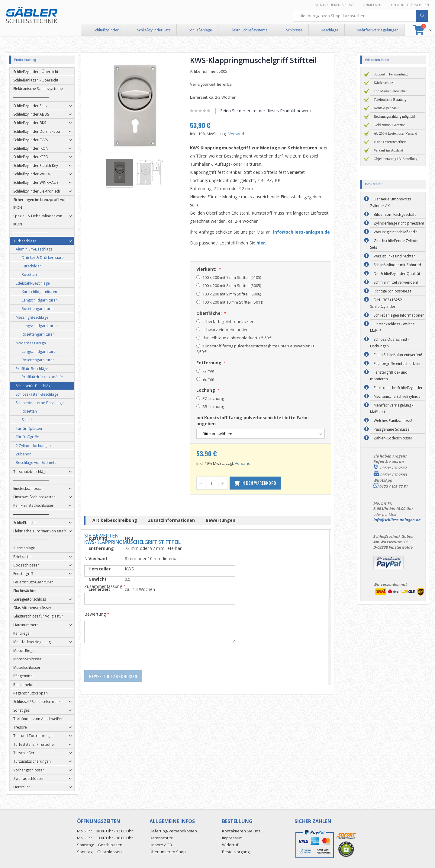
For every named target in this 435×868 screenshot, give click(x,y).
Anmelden (373, 5)
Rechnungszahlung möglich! (395, 116)
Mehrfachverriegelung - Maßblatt (392, 408)
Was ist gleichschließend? (395, 232)
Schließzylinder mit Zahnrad (397, 265)
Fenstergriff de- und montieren (389, 376)
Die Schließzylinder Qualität (397, 274)
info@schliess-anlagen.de (311, 232)
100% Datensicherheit (390, 142)
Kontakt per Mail (386, 108)
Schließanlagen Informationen (399, 315)
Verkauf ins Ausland (388, 150)
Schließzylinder (106, 30)
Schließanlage (200, 30)
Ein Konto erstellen (410, 5)
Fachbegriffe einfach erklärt (397, 364)
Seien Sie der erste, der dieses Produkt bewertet (277, 111)
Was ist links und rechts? (394, 256)
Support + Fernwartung (391, 74)
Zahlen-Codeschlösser (393, 438)
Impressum (232, 838)
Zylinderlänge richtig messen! (399, 223)
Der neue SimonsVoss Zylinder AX (390, 202)
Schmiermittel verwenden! (396, 282)
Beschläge (330, 30)
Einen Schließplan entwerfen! (398, 355)
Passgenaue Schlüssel (392, 429)
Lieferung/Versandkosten (173, 831)
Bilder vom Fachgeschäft (395, 214)
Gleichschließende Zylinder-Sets (396, 244)
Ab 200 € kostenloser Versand (395, 133)
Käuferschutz (383, 83)
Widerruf (230, 845)
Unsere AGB (161, 845)
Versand (246, 134)
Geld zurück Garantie (389, 125)
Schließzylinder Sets (154, 30)
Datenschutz (161, 838)
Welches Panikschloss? (393, 421)
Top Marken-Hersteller (390, 91)
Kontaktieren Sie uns (335, 5)
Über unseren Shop (168, 852)
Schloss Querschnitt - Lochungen (390, 343)
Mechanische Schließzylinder (398, 396)
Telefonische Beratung (390, 100)
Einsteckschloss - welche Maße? (392, 327)
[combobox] (361, 16)
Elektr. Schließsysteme (249, 30)
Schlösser (294, 30)
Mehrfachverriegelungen (378, 30)
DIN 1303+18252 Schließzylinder (386, 303)
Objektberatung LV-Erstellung (396, 159)
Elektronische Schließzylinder (398, 388)
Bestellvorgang (236, 852)
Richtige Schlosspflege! (393, 291)
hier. (271, 243)
